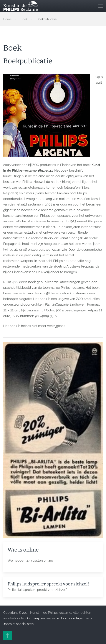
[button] (101, 6)
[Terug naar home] (20, 6)
